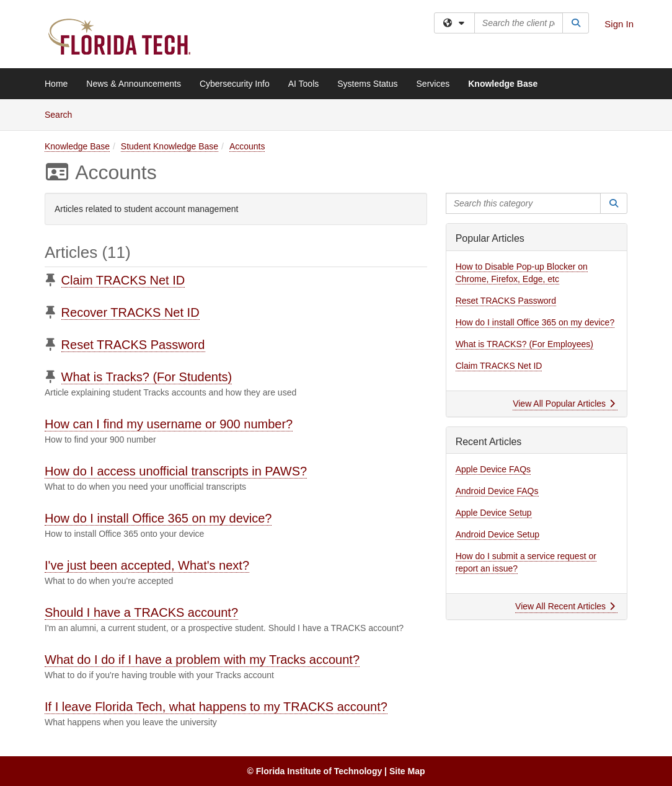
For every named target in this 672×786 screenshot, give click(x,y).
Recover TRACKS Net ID (130, 312)
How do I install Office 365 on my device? (158, 518)
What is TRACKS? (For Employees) (524, 344)
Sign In (619, 24)
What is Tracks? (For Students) (147, 377)
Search (63, 114)
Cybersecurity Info (235, 84)
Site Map (407, 771)
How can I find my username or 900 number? (169, 424)
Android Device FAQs (497, 491)
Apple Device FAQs (493, 469)
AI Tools (304, 84)
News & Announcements (134, 84)
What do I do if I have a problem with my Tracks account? (202, 660)
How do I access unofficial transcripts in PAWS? (176, 471)
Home (56, 84)
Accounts (247, 146)
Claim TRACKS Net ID (123, 280)
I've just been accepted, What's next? (147, 565)
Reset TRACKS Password (133, 345)
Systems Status (367, 84)
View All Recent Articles (565, 606)
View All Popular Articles (564, 404)
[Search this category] (524, 203)
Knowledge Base (503, 84)
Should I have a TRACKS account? (141, 612)
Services (433, 84)
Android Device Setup (497, 534)
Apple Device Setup (494, 513)
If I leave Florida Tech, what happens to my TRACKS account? (216, 707)
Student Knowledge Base (170, 146)
